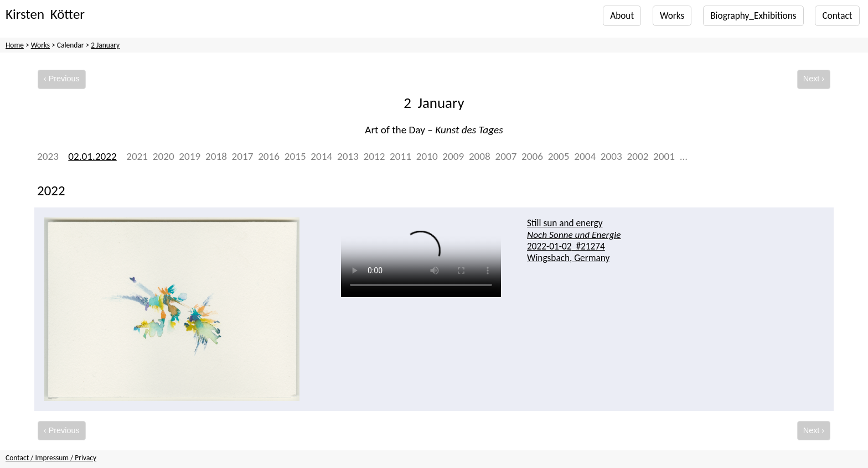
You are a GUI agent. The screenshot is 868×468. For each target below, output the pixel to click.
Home (15, 45)
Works (672, 16)
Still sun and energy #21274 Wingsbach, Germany (574, 241)
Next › (814, 79)
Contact (837, 16)
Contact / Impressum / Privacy (51, 458)
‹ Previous (62, 79)
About (622, 16)
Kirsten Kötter (45, 14)
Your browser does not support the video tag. (421, 262)
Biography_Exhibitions (753, 16)
